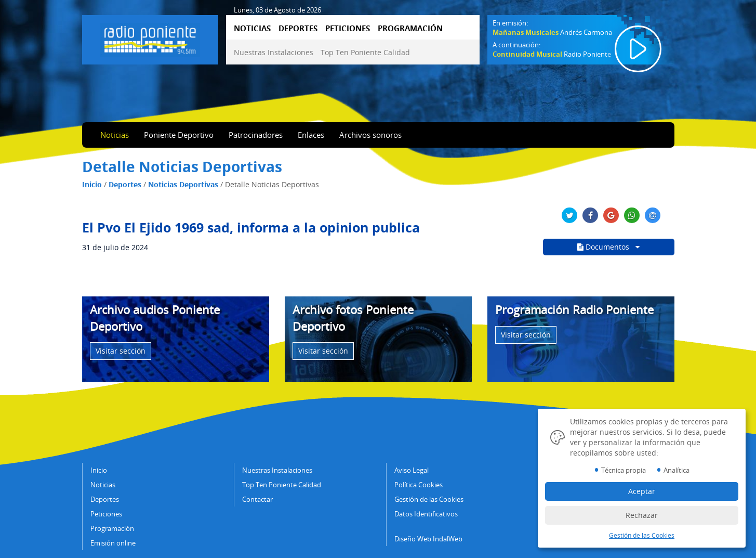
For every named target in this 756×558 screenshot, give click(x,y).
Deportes (125, 184)
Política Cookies (419, 485)
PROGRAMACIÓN (410, 28)
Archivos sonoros (370, 135)
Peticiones (106, 514)
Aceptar (642, 491)
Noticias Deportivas (183, 184)
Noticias (115, 135)
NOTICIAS (252, 28)
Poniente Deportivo (179, 135)
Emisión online (113, 543)
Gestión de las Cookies (429, 499)
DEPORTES (298, 28)
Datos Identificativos (426, 514)
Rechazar (642, 515)
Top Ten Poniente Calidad (365, 52)
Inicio (92, 184)
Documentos (608, 247)
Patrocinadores (256, 135)
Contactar (257, 499)
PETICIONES (348, 28)
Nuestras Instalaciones (274, 52)
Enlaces (311, 135)
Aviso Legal (412, 470)
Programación (112, 528)
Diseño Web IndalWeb (428, 539)
